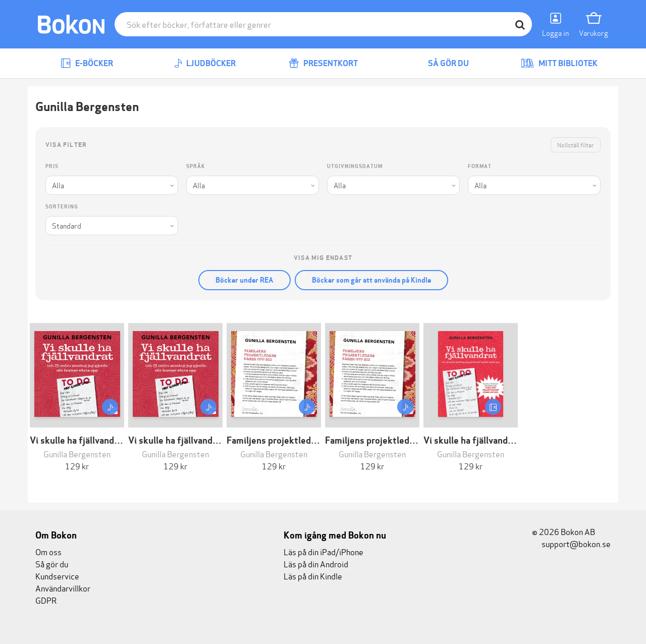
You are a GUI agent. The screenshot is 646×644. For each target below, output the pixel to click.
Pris (52, 166)
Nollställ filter (576, 145)
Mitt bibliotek (559, 63)
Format (480, 166)
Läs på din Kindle (313, 576)
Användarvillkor (63, 588)
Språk (196, 166)
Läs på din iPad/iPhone (324, 551)
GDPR (46, 600)
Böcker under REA (245, 280)
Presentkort (323, 63)
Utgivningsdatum (355, 166)
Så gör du (441, 63)
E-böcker (87, 63)
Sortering (62, 207)
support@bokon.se (571, 543)
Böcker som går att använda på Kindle (371, 280)
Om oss (48, 551)
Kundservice (57, 576)
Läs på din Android (316, 563)
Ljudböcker (205, 63)
